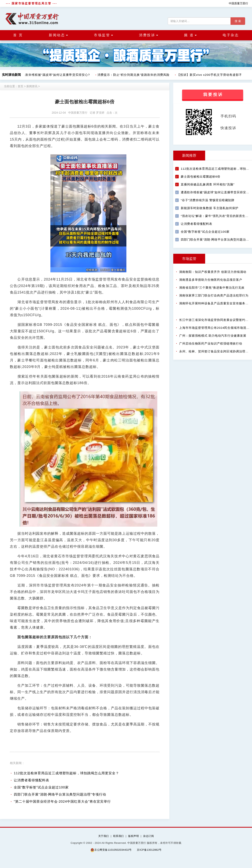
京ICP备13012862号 (149, 850)
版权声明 (133, 836)
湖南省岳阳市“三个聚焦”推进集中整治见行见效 (212, 288)
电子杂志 (231, 35)
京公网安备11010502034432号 (111, 850)
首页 (20, 86)
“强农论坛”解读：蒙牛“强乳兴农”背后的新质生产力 (216, 216)
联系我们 (119, 836)
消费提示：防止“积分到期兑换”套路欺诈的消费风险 (134, 75)
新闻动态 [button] (58, 35)
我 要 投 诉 (213, 94)
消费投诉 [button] (149, 35)
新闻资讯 (32, 86)
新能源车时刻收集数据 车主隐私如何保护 (210, 208)
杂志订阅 (148, 836)
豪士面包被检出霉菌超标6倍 (201, 176)
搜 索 (238, 21)
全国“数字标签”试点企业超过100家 (41, 787)
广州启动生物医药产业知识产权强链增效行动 (211, 343)
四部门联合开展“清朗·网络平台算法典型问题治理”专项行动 (60, 794)
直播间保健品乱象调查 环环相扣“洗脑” (208, 184)
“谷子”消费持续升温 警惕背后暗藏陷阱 (208, 200)
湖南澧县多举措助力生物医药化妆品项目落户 (211, 280)
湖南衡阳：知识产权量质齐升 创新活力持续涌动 (213, 272)
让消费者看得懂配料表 (31, 780)
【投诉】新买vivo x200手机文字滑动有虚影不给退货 (214, 75)
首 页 (18, 35)
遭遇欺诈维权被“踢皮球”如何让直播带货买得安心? (55, 75)
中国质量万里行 (238, 3)
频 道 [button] (190, 35)
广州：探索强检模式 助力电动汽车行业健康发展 (213, 336)
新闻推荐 (189, 156)
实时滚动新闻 (11, 75)
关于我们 (104, 836)
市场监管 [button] (103, 35)
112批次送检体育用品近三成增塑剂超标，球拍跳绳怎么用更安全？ (66, 773)
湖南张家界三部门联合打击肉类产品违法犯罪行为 (214, 295)
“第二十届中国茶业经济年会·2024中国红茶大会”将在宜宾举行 (62, 802)
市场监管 (189, 259)
